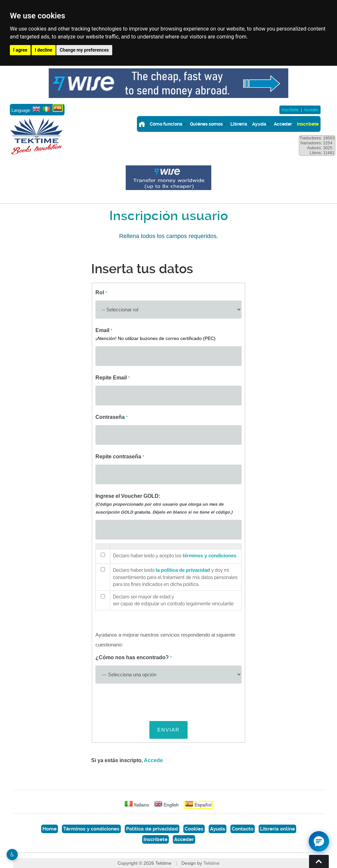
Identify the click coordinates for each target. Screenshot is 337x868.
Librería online (277, 829)
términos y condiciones (209, 556)
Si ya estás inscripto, (127, 760)
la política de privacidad (183, 570)
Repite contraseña (120, 457)
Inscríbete (290, 110)
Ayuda (259, 124)
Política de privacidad (152, 829)
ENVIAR (168, 730)
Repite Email (113, 378)
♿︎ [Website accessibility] (12, 855)
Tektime (211, 863)
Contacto (243, 829)
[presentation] (145, 700)
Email (156, 334)
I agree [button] (20, 50)
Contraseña (112, 417)
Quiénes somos (206, 124)
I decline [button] (44, 50)
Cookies (194, 829)
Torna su (319, 861)
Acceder (311, 110)
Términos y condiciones (91, 829)
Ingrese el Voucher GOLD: (164, 504)
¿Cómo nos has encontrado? (134, 657)
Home (50, 829)
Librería (239, 124)
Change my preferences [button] (84, 50)
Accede (153, 760)
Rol (101, 292)
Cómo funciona (166, 124)
